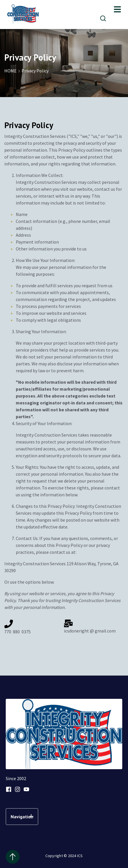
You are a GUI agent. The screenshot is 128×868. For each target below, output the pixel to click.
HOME (13, 71)
